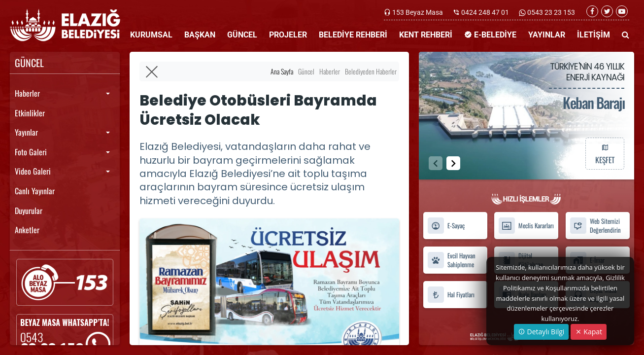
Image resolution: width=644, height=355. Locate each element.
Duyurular (29, 211)
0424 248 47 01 (485, 12)
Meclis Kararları (526, 226)
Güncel (306, 71)
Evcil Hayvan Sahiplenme (451, 260)
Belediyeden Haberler (371, 71)
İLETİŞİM (593, 35)
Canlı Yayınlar (35, 191)
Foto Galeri (31, 152)
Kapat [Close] (589, 332)
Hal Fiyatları (451, 295)
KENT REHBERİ (426, 35)
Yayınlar (26, 132)
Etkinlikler (30, 113)
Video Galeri (33, 171)
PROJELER (288, 35)
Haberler (27, 93)
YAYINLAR (547, 35)
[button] (453, 163)
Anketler (27, 230)
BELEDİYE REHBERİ (353, 35)
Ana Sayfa (282, 71)
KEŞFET (605, 153)
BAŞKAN (200, 35)
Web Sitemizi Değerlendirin (595, 226)
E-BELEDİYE (490, 35)
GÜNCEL (242, 35)
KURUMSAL (151, 35)
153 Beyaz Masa (418, 12)
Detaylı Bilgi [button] (541, 332)
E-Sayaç (446, 226)
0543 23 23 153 (550, 12)
